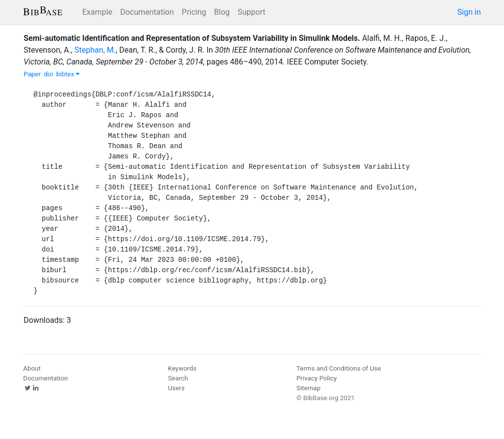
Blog (222, 12)
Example (97, 12)
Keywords (182, 368)
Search (178, 378)
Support (252, 12)
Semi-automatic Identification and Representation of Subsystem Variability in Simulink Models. (192, 38)
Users (176, 388)
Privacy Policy (316, 378)
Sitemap (308, 388)
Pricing (194, 12)
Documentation (147, 12)
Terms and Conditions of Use (338, 368)
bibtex (68, 74)
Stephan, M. (95, 50)
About (32, 368)
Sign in (469, 12)
